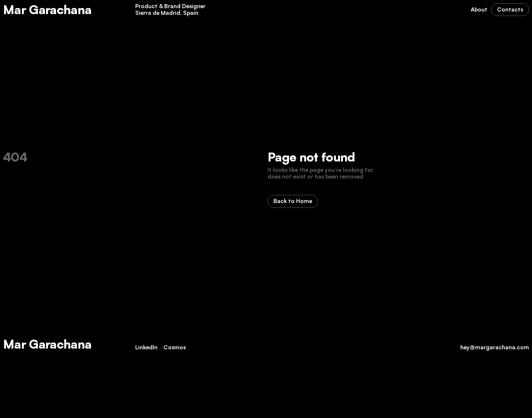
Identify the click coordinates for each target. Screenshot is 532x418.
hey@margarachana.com (495, 347)
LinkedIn (146, 347)
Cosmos (175, 347)
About (479, 9)
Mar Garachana (47, 9)
